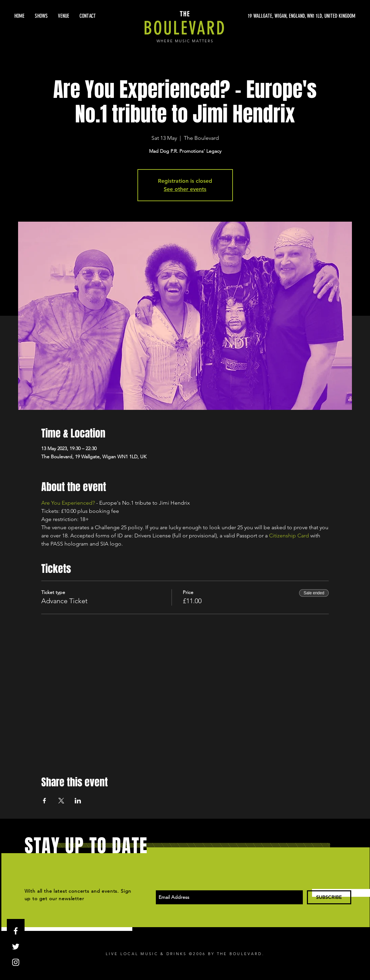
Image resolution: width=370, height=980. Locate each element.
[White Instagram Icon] (16, 962)
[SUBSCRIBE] (329, 897)
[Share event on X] (61, 801)
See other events (185, 189)
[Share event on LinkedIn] (78, 801)
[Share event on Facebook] (45, 801)
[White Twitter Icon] (16, 947)
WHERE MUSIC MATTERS (185, 41)
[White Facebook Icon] (16, 931)
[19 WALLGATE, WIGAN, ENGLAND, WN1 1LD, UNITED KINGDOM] (291, 16)
